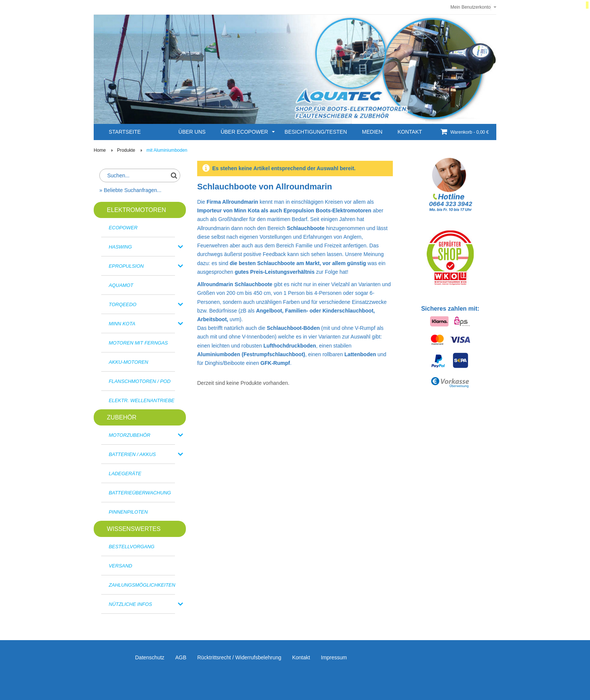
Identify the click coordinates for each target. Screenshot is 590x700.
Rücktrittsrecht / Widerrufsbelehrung (239, 657)
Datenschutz (150, 657)
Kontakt (301, 657)
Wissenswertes (134, 529)
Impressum (334, 657)
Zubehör (122, 417)
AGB (181, 657)
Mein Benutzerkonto (471, 7)
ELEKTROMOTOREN (136, 210)
